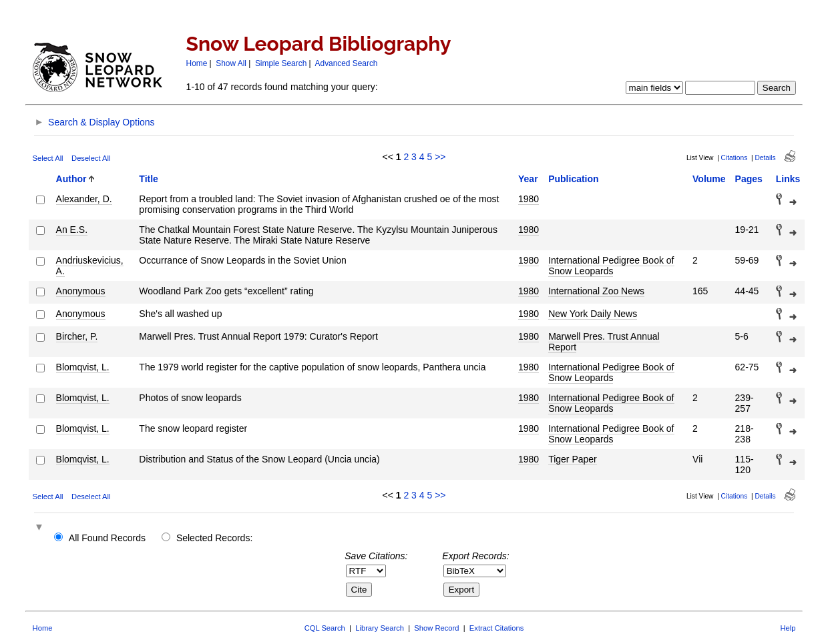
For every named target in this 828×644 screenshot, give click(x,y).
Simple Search (281, 63)
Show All (231, 63)
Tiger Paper (573, 459)
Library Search (380, 628)
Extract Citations (496, 628)
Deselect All (91, 158)
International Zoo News (596, 291)
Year (528, 179)
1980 (529, 199)
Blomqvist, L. (83, 367)
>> (440, 157)
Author (71, 179)
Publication (573, 179)
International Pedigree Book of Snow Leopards (611, 266)
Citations (735, 158)
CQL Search (325, 628)
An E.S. (72, 230)
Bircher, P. (77, 336)
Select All (48, 158)
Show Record (436, 628)
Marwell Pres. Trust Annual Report (604, 342)
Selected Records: (214, 538)
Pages (749, 179)
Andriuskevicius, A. (90, 266)
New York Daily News (593, 314)
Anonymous (81, 291)
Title (149, 179)
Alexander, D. (84, 199)
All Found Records (107, 538)
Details (765, 158)
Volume (709, 179)
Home (197, 63)
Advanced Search (347, 63)
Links (788, 179)
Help (788, 628)
